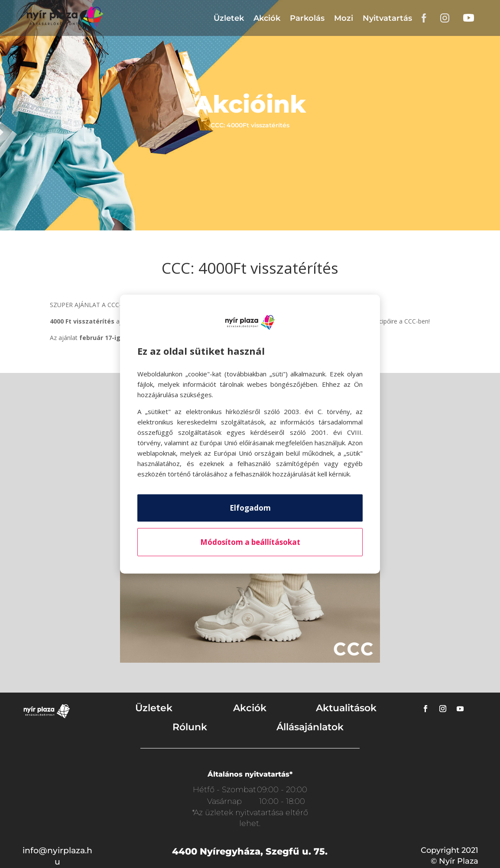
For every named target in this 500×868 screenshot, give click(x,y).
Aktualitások (346, 708)
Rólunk (190, 727)
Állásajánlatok (310, 727)
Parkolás (307, 18)
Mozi (344, 18)
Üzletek (229, 18)
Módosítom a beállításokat (250, 542)
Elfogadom (250, 508)
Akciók (267, 18)
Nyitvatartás (387, 18)
